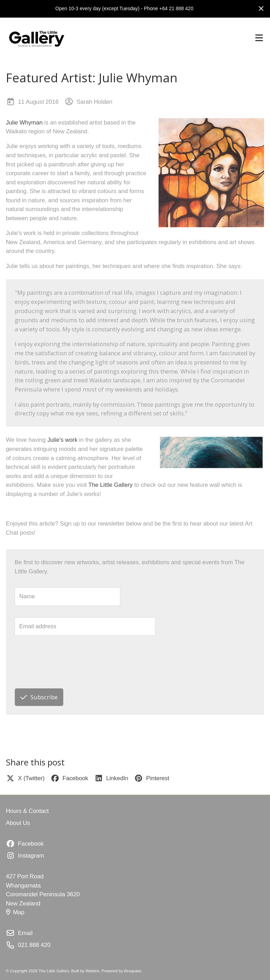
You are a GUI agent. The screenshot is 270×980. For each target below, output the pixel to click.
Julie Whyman (24, 123)
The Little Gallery (110, 485)
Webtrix (93, 971)
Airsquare (133, 971)
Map (15, 912)
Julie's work (62, 440)
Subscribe (39, 697)
